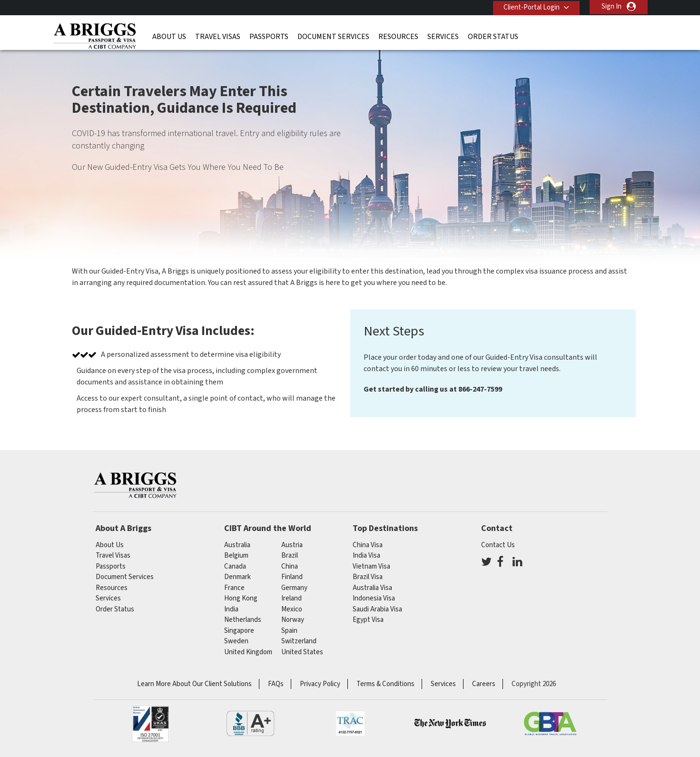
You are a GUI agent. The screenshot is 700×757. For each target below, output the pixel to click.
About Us (169, 36)
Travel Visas (218, 36)
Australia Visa (372, 588)
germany (294, 588)
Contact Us (498, 545)
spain (289, 631)
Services (443, 36)
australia (237, 545)
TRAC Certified (350, 724)
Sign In (611, 6)
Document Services (333, 36)
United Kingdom (248, 652)
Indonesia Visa (374, 598)
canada (235, 566)
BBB (250, 724)
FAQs (276, 684)
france (234, 588)
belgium (236, 555)
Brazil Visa (368, 577)
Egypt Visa (368, 620)
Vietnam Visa (371, 566)
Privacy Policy (320, 684)
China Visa (368, 545)
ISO (150, 724)
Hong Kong (241, 598)
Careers (484, 684)
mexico (292, 609)
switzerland (299, 641)
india (231, 609)
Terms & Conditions (385, 684)
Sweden (236, 641)
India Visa (366, 555)
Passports (269, 36)
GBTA (550, 724)
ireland (291, 598)
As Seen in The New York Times (450, 724)
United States (302, 652)
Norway (293, 620)
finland (292, 577)
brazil (290, 555)
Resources (398, 36)
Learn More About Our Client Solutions (194, 684)
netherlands (243, 620)
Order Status (493, 36)
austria (292, 545)
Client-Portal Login (530, 6)
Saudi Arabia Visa (377, 609)
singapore (239, 631)
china (290, 566)
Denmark (237, 577)
